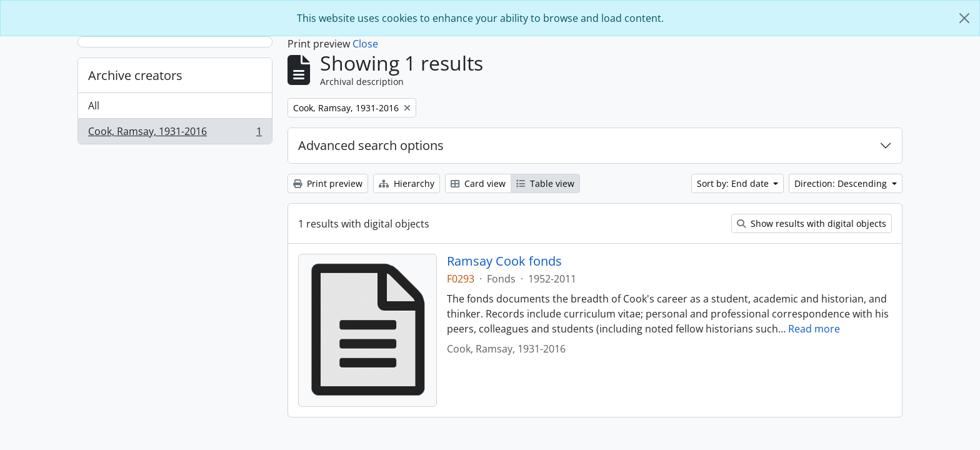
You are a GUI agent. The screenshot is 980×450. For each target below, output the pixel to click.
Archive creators (135, 75)
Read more (814, 329)
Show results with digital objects (812, 223)
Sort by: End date (734, 183)
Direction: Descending (842, 183)
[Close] (964, 18)
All (94, 106)
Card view (478, 183)
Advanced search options (371, 145)
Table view (545, 183)
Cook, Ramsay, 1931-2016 (175, 134)
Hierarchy (407, 183)
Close (365, 44)
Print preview (328, 183)
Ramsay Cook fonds (504, 261)
